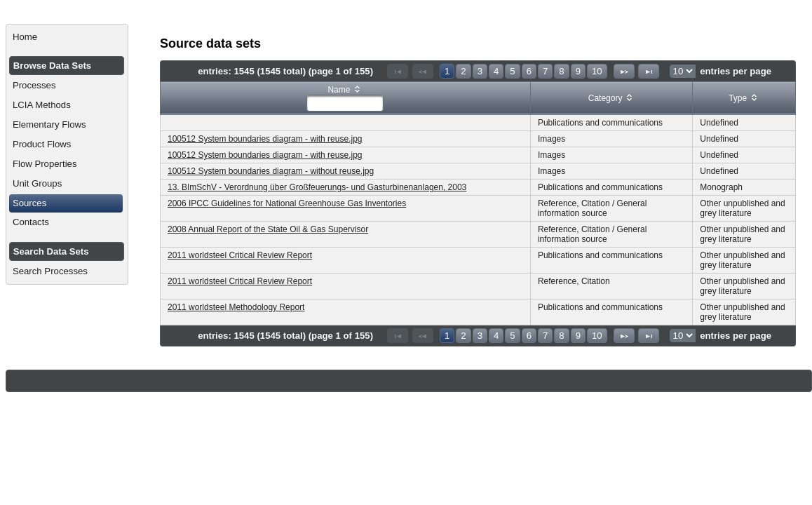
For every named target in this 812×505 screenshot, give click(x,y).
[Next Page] (624, 71)
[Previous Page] (423, 71)
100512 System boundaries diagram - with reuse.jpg (265, 139)
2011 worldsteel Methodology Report (236, 307)
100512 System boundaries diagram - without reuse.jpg (271, 171)
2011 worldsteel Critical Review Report (240, 255)
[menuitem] (67, 37)
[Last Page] (649, 71)
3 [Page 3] (480, 71)
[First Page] (398, 71)
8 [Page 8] (561, 71)
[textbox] (345, 103)
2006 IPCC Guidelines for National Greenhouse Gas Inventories (287, 203)
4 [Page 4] (496, 71)
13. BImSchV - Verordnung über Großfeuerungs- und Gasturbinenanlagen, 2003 (317, 187)
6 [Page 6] (529, 71)
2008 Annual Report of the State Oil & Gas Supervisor (268, 229)
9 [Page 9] (578, 71)
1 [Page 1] (447, 71)
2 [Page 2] (463, 71)
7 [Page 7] (545, 71)
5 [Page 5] (512, 71)
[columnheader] (346, 99)
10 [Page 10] (597, 71)
